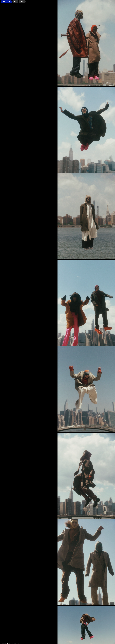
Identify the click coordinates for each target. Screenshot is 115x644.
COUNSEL (6, 2)
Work (22, 2)
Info (15, 2)
